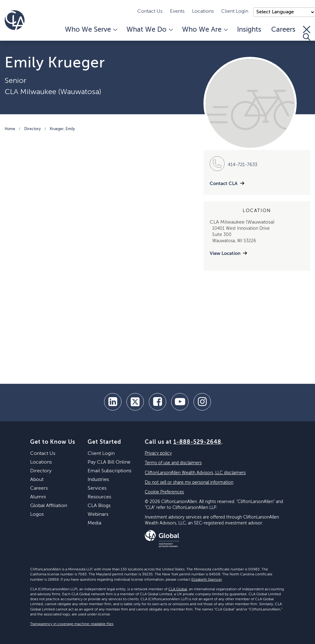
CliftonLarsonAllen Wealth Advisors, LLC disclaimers (195, 473)
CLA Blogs (99, 506)
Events (177, 11)
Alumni (38, 497)
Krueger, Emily (62, 129)
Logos (37, 515)
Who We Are (205, 30)
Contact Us (150, 11)
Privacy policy (158, 453)
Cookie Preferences (164, 492)
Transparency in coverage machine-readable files (72, 624)
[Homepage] (15, 20)
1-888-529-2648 (197, 442)
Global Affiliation (49, 506)
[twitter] (135, 402)
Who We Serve (91, 30)
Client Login (235, 11)
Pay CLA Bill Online (109, 462)
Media (94, 523)
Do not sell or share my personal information (189, 483)
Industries (98, 480)
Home (10, 129)
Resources (99, 497)
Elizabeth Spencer (207, 580)
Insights (249, 30)
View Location (225, 254)
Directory (32, 129)
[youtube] (180, 402)
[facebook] (157, 402)
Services (97, 488)
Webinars (98, 515)
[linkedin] (113, 402)
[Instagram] (202, 402)
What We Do (149, 30)
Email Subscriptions (110, 471)
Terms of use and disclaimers (173, 463)
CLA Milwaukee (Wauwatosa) (53, 92)
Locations (203, 11)
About (37, 480)
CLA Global (178, 589)
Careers (283, 30)
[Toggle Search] (307, 33)
